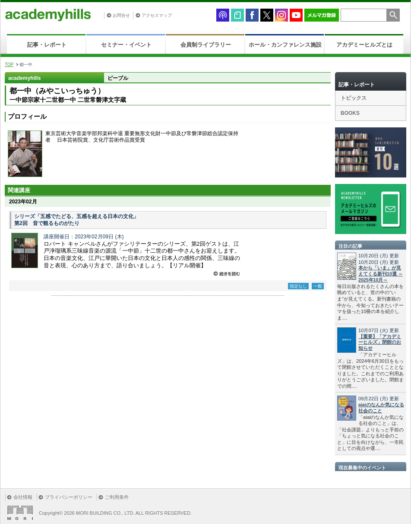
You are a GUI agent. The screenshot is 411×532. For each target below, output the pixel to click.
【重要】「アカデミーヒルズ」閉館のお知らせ (380, 342)
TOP (9, 65)
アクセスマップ (157, 15)
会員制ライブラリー (206, 45)
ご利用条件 (117, 497)
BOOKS (350, 113)
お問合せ (121, 15)
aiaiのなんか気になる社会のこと (381, 408)
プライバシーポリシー (69, 497)
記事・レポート (47, 45)
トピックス (354, 98)
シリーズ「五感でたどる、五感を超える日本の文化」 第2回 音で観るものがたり (76, 220)
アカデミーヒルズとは (364, 45)
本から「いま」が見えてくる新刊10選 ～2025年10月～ (381, 274)
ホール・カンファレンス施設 (285, 45)
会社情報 (23, 497)
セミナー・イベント (126, 45)
